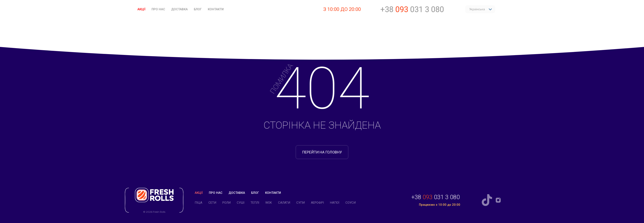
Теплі (255, 203)
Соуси (351, 203)
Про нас (158, 9)
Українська (481, 9)
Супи (301, 203)
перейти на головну (322, 152)
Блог (198, 9)
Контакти (216, 9)
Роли (227, 203)
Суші (241, 203)
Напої (335, 203)
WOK (269, 203)
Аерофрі (317, 203)
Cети (212, 203)
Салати (284, 203)
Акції (141, 9)
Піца (198, 203)
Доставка (179, 9)
